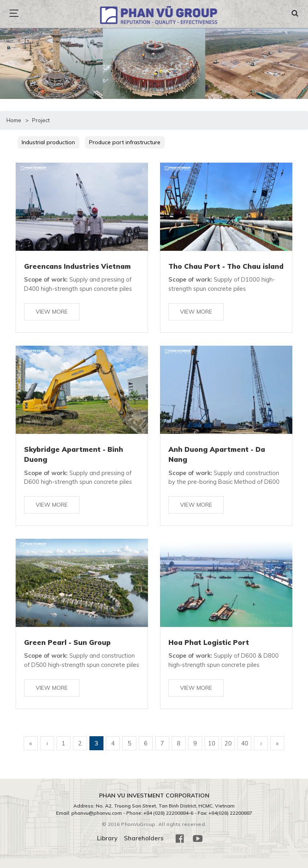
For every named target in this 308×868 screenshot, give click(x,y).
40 (245, 753)
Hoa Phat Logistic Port (209, 643)
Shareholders (144, 848)
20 (228, 753)
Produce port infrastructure (126, 142)
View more (52, 312)
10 (212, 753)
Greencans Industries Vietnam (77, 266)
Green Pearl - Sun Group (68, 643)
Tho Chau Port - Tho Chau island (226, 266)
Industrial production (49, 142)
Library (107, 848)
